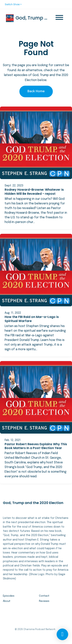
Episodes (9, 596)
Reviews (44, 601)
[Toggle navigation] (59, 18)
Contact (44, 596)
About (7, 601)
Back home (36, 91)
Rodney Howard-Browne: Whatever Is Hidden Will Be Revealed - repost (34, 192)
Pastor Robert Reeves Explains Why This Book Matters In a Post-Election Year (36, 446)
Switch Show (12, 4)
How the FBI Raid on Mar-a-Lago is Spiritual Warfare (32, 319)
